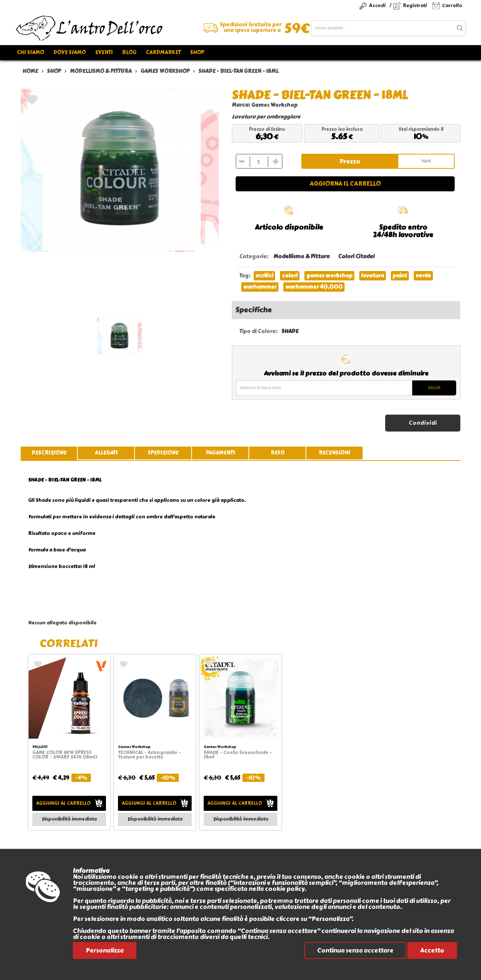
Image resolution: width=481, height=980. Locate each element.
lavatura (373, 276)
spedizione (163, 453)
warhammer (260, 287)
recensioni (334, 453)
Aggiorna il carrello (345, 184)
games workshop (329, 276)
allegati (106, 453)
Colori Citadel (356, 257)
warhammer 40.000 (314, 287)
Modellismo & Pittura (302, 257)
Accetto (432, 950)
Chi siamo (30, 52)
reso (278, 453)
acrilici (264, 276)
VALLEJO (40, 747)
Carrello (452, 5)
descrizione (49, 453)
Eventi (104, 52)
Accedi (377, 5)
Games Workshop (275, 105)
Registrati (415, 5)
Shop (197, 52)
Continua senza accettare (355, 950)
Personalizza (105, 950)
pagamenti (220, 453)
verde (423, 276)
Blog (129, 52)
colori (290, 276)
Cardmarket (163, 52)
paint (400, 276)
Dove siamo (70, 52)
